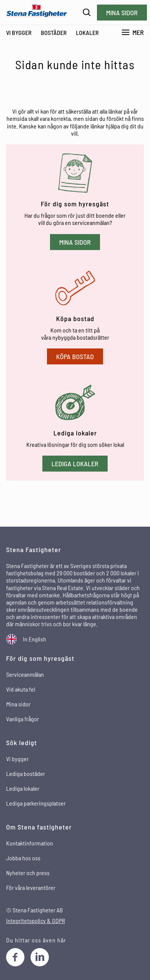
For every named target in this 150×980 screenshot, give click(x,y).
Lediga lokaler (75, 464)
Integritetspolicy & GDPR (35, 921)
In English (35, 639)
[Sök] (87, 12)
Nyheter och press (28, 873)
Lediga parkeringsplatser (36, 803)
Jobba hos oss (23, 858)
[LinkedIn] (40, 957)
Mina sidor (122, 13)
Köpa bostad (75, 356)
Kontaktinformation (30, 843)
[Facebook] (15, 957)
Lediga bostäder (26, 773)
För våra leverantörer (31, 887)
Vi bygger (19, 32)
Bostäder (54, 32)
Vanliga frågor (23, 719)
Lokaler (87, 32)
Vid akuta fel (21, 689)
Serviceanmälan (25, 674)
